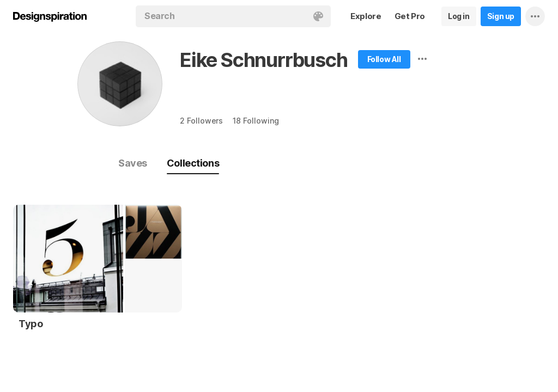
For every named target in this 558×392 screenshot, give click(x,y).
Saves (133, 163)
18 (256, 121)
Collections (193, 163)
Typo (31, 324)
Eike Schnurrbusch (264, 60)
